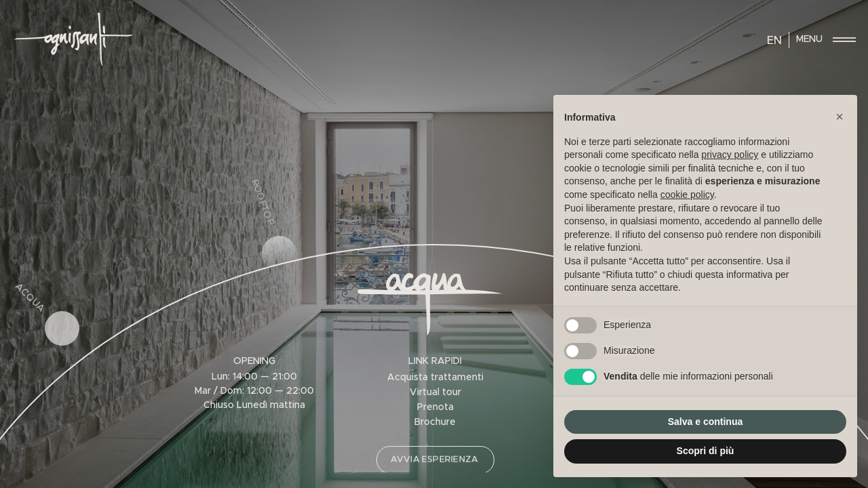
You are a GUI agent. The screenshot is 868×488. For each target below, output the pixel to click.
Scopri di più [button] (706, 451)
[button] (840, 117)
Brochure (435, 422)
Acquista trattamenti (435, 378)
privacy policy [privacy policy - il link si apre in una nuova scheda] (730, 155)
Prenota (435, 407)
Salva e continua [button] (705, 422)
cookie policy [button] (687, 195)
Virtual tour (435, 392)
